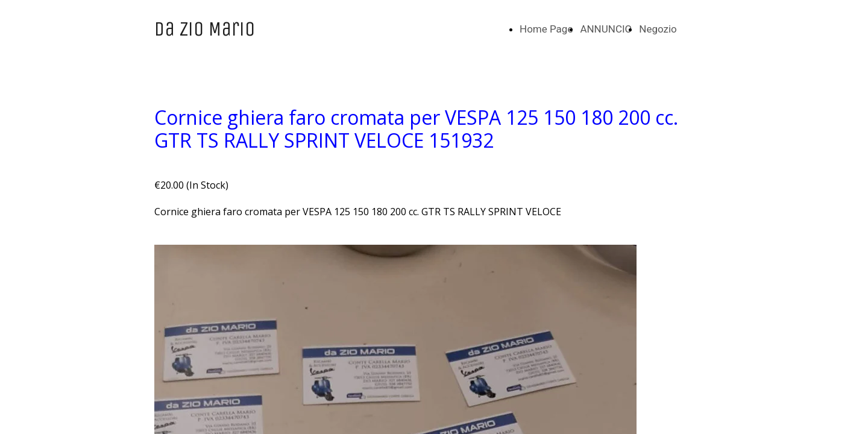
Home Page (546, 29)
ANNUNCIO (606, 29)
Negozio (658, 29)
